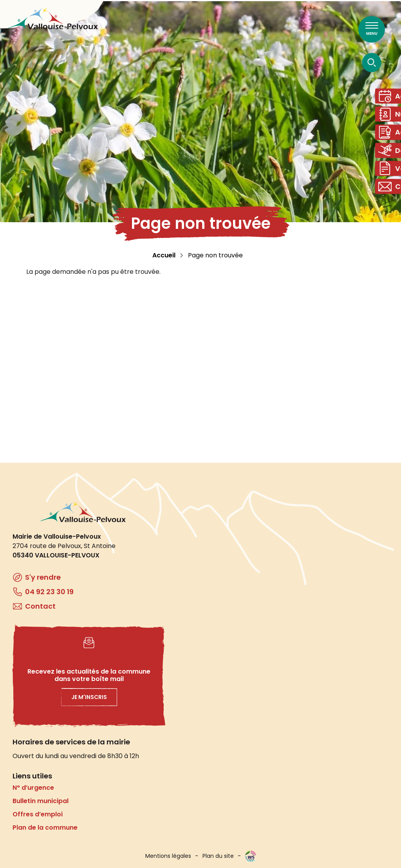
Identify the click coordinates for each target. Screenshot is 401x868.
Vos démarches (391, 182)
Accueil (164, 255)
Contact (391, 203)
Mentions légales (168, 856)
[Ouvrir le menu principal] (372, 29)
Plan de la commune (45, 828)
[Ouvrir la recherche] (372, 62)
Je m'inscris (89, 697)
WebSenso (251, 856)
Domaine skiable (391, 161)
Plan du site (218, 856)
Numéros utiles (391, 119)
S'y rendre (43, 577)
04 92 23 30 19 (49, 592)
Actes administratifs (391, 140)
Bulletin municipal (41, 801)
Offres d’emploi (38, 814)
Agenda (391, 98)
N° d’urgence (33, 788)
